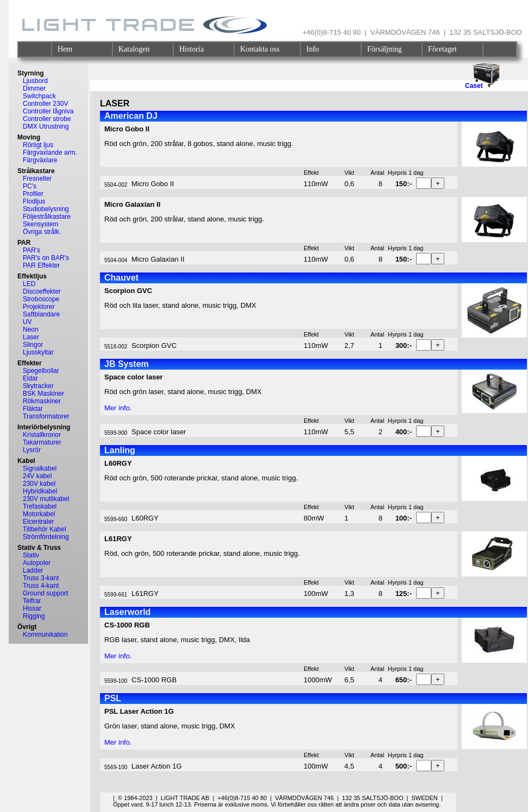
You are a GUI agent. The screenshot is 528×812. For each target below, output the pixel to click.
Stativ (31, 555)
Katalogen (134, 49)
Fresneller (37, 179)
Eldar (30, 378)
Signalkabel (40, 468)
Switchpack (39, 96)
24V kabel (37, 476)
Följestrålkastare (47, 217)
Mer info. (118, 408)
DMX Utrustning (46, 126)
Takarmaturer (42, 442)
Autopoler (37, 563)
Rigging (34, 616)
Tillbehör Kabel (45, 529)
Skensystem (40, 224)
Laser (31, 337)
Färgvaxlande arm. (50, 153)
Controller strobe (47, 119)
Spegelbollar (41, 371)
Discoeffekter (42, 291)
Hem (65, 49)
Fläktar (33, 409)
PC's (30, 186)
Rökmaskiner (42, 401)
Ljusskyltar (38, 352)
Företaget (442, 49)
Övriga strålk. (42, 232)
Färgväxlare (40, 160)
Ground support (45, 593)
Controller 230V (45, 104)
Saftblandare (41, 314)
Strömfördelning (46, 537)
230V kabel (39, 484)
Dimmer (34, 88)
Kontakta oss (260, 49)
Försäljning (385, 49)
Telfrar (32, 601)
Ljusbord (35, 81)
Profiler (33, 194)
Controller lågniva (48, 111)
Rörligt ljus (38, 145)
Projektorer (39, 307)
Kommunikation (45, 635)
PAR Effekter (41, 265)
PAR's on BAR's (46, 258)
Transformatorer (46, 416)
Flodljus (34, 201)
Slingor (33, 345)
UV (27, 322)
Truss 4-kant (41, 586)
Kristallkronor (42, 435)
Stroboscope (41, 299)
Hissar (32, 608)
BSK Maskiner (43, 394)
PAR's (32, 250)
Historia (191, 49)
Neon (31, 329)
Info (313, 49)
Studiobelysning (46, 209)
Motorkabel (39, 514)
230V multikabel (46, 499)
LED (29, 284)
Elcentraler (38, 522)
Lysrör (32, 450)
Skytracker (38, 386)
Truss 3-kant (41, 578)
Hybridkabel (40, 491)
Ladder (33, 570)
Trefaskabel (40, 506)
